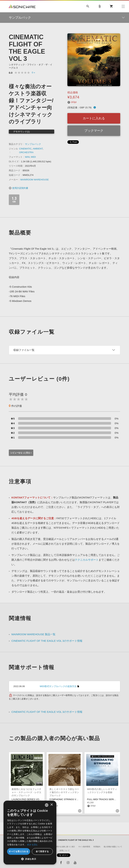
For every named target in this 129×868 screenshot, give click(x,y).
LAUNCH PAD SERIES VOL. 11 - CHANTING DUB (38, 799)
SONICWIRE (22, 6)
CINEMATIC (25, 149)
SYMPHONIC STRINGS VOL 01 (66, 799)
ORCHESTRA (26, 152)
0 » (33, 73)
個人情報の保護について (113, 847)
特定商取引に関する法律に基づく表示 (61, 847)
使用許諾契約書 (18, 188)
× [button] (51, 805)
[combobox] (47, 805)
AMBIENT (38, 149)
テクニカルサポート (87, 560)
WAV (27, 157)
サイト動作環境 (84, 847)
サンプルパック (33, 144)
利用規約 (97, 847)
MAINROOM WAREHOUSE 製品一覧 (33, 634)
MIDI (33, 157)
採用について (64, 851)
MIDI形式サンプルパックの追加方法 (58, 686)
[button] (30, 859)
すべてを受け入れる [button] (19, 851)
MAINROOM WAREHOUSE (35, 180)
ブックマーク (94, 131)
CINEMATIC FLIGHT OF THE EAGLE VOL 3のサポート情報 (47, 641)
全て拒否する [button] (42, 851)
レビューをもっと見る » (21, 453)
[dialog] (30, 833)
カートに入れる (94, 118)
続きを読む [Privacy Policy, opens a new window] (33, 845)
